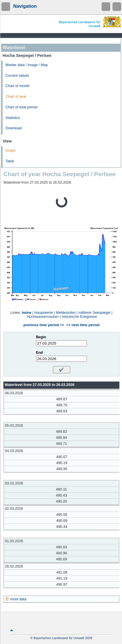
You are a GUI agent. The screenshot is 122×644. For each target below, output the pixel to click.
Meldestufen (66, 313)
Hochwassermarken (43, 317)
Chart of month (17, 86)
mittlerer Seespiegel (95, 313)
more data (18, 599)
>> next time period (83, 325)
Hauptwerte (43, 313)
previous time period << (44, 325)
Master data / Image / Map (27, 65)
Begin (41, 337)
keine (27, 313)
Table (10, 161)
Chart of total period (21, 107)
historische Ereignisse (80, 317)
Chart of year (16, 97)
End (39, 353)
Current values (17, 76)
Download (14, 128)
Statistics (13, 118)
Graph (11, 151)
